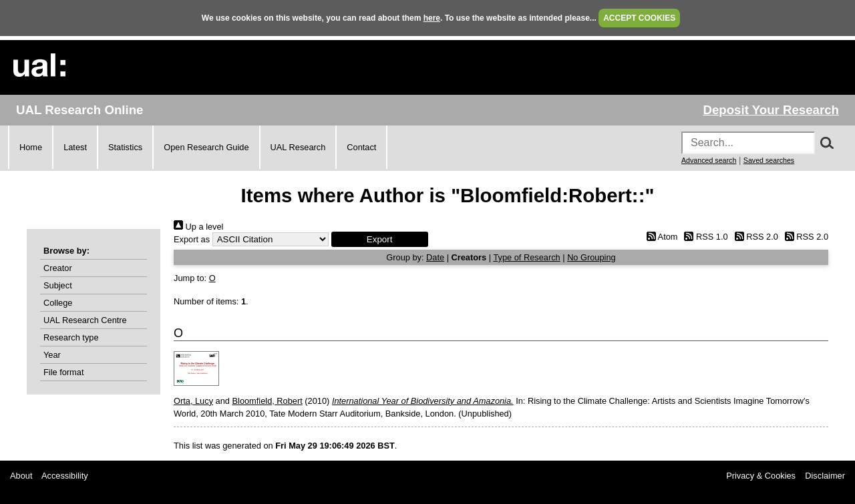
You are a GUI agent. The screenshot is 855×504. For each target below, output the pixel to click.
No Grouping (591, 257)
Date (435, 257)
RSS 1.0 (704, 237)
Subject (58, 285)
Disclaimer (825, 476)
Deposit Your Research (771, 110)
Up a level (198, 227)
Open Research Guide (206, 147)
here (432, 18)
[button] (380, 239)
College (58, 303)
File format (63, 372)
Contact (361, 147)
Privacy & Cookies (761, 476)
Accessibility (65, 476)
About (21, 476)
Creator (58, 268)
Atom (660, 237)
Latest (75, 147)
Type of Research (526, 257)
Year (52, 355)
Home (31, 147)
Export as (192, 239)
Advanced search (709, 160)
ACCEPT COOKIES (639, 18)
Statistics (125, 147)
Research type (71, 337)
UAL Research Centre (85, 320)
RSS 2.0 (754, 237)
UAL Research (298, 147)
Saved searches (769, 160)
